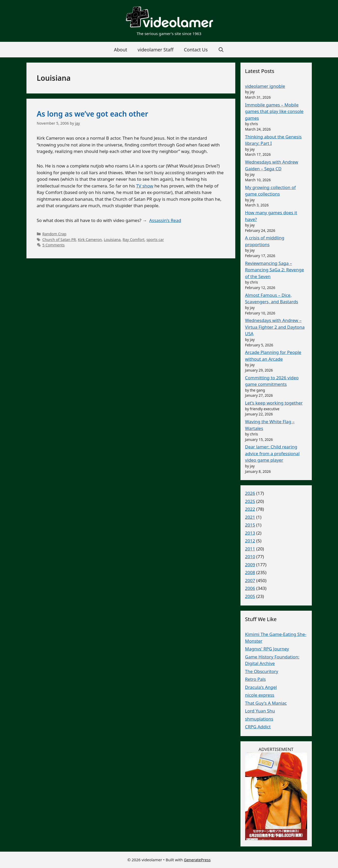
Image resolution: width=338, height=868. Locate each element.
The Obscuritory (262, 671)
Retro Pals (256, 679)
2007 (250, 580)
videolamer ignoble (265, 86)
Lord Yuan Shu (260, 711)
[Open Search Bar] (221, 50)
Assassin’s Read (165, 220)
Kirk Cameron (90, 240)
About (120, 50)
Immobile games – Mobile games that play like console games (274, 111)
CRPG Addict (258, 727)
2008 (250, 572)
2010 (250, 557)
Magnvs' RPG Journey (267, 649)
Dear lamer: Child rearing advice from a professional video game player (273, 453)
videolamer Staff (156, 50)
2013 (250, 533)
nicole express (260, 695)
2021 (250, 517)
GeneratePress (197, 860)
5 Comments (53, 245)
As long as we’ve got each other (93, 114)
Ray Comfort (133, 240)
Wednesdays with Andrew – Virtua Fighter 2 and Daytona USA (275, 327)
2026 (250, 493)
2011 (250, 549)
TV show (145, 186)
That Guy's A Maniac (266, 703)
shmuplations (259, 719)
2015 (250, 525)
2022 (250, 509)
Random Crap (54, 234)
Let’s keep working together (274, 403)
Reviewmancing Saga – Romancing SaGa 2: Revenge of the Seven (275, 270)
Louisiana (112, 240)
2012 (250, 541)
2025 (250, 501)
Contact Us (196, 50)
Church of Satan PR (59, 240)
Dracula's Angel (261, 687)
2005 (250, 596)
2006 (250, 588)
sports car (155, 240)
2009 (250, 565)
